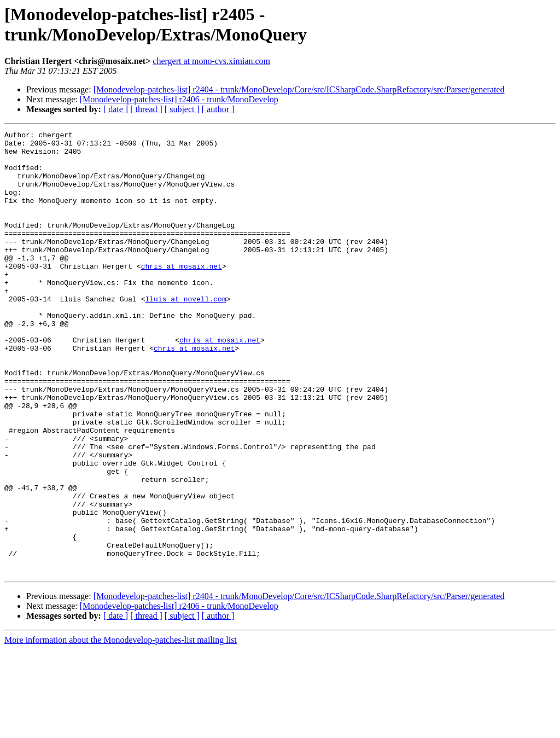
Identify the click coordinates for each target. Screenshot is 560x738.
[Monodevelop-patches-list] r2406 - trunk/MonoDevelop (179, 99)
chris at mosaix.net (182, 294)
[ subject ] (182, 109)
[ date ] (116, 109)
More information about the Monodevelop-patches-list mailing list (121, 728)
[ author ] (218, 109)
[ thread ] (146, 109)
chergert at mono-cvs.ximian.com (211, 61)
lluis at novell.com (185, 333)
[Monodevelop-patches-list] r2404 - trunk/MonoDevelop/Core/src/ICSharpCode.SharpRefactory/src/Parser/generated (299, 89)
